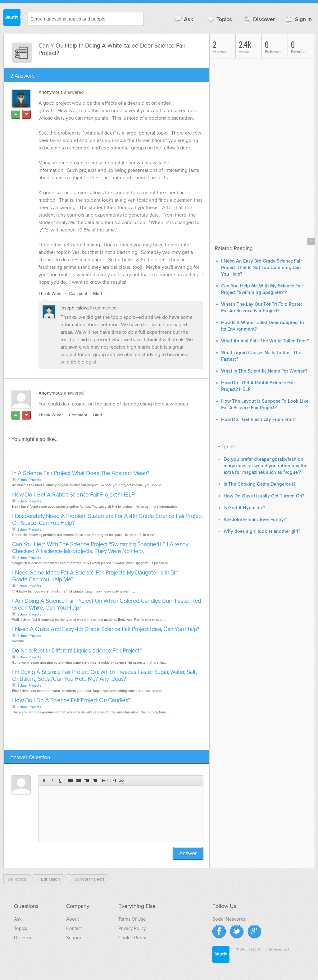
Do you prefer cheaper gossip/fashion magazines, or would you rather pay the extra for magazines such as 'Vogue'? (266, 466)
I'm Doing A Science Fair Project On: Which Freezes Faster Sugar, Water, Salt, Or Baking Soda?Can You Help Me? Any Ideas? (104, 676)
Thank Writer (51, 293)
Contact (74, 928)
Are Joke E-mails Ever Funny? (255, 520)
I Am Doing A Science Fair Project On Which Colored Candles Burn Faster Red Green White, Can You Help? (107, 604)
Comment (78, 293)
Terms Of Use (132, 919)
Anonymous (51, 92)
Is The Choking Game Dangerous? (260, 484)
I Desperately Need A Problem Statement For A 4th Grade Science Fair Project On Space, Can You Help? (108, 520)
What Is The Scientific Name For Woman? (264, 371)
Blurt (98, 293)
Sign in (298, 19)
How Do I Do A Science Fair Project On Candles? (71, 701)
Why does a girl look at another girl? (262, 531)
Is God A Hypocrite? (244, 508)
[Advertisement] (82, 458)
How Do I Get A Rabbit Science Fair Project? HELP (73, 495)
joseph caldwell (76, 308)
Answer (188, 853)
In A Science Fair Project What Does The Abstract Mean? (81, 473)
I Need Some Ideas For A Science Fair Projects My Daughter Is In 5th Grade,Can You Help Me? (95, 576)
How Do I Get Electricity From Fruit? (259, 420)
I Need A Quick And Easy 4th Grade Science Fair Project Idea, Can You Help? (106, 629)
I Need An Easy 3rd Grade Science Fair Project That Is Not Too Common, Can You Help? (261, 268)
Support (74, 938)
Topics (219, 19)
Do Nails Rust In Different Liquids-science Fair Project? (77, 651)
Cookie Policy (132, 938)
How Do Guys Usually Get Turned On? (264, 496)
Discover (259, 19)
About (72, 919)
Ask (184, 19)
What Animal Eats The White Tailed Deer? (265, 341)
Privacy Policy (132, 928)
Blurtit (12, 18)
